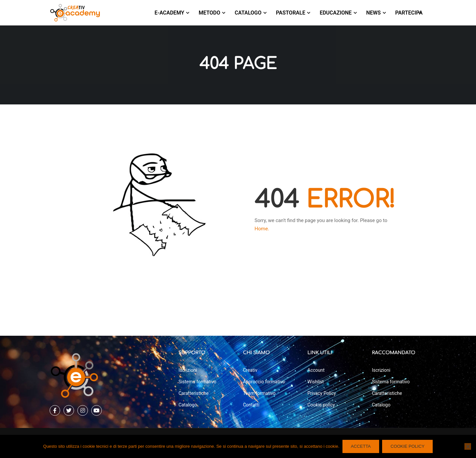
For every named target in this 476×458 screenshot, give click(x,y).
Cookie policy (321, 405)
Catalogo (248, 13)
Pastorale (291, 13)
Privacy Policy (322, 393)
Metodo (209, 13)
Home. (262, 230)
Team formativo (259, 393)
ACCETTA (361, 446)
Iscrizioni (188, 370)
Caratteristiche (194, 393)
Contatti (251, 405)
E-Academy (170, 13)
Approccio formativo (264, 382)
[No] (468, 446)
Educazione (336, 13)
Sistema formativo (197, 382)
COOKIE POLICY (408, 446)
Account (316, 370)
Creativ (250, 370)
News (374, 13)
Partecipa (409, 13)
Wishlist (316, 382)
